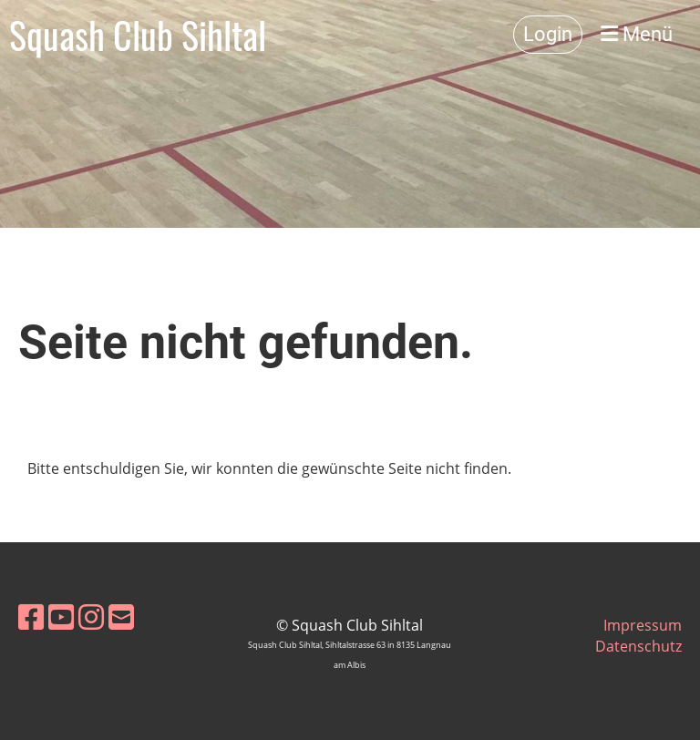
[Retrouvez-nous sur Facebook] (31, 617)
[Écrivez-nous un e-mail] (121, 617)
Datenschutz (638, 646)
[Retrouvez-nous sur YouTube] (61, 617)
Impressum (643, 625)
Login (548, 34)
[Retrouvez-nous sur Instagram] (91, 617)
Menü (637, 34)
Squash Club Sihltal (138, 35)
